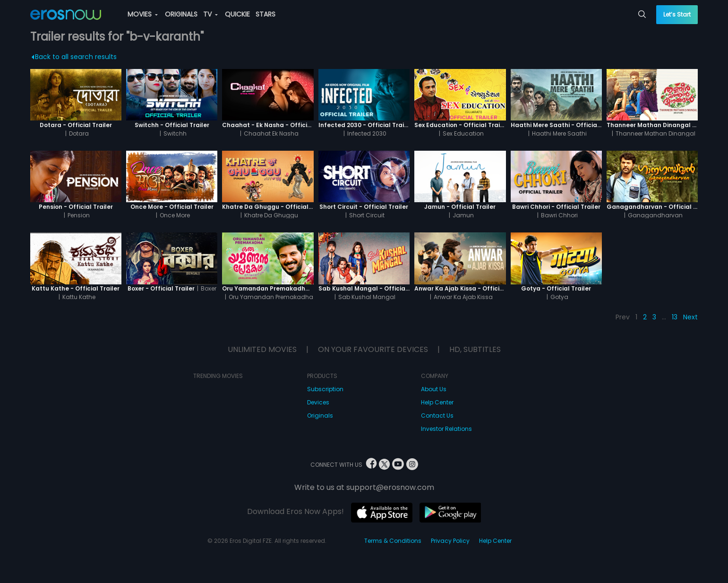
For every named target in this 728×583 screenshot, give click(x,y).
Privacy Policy (450, 541)
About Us (434, 389)
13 (675, 317)
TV (210, 14)
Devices (318, 402)
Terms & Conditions (393, 541)
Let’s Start (677, 14)
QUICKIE (237, 14)
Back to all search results (74, 57)
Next (690, 317)
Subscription (325, 389)
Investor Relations (446, 429)
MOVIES (143, 14)
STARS (266, 14)
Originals (320, 416)
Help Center (437, 402)
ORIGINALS (181, 14)
